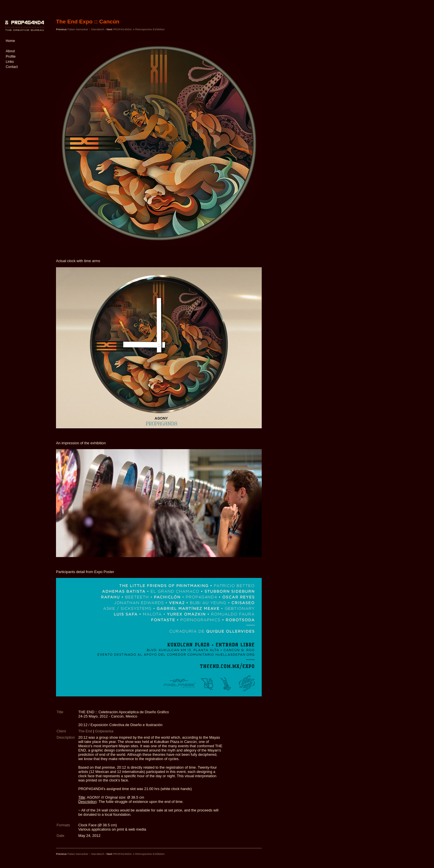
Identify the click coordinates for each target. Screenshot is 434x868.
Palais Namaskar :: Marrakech (86, 29)
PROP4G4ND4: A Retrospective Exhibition (139, 29)
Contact (12, 67)
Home (10, 41)
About (10, 51)
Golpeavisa (104, 731)
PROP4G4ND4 (24, 21)
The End (85, 731)
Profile (11, 57)
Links (10, 62)
